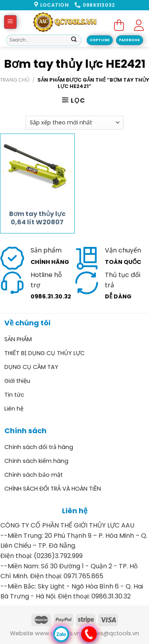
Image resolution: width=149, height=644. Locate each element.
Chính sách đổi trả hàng (39, 447)
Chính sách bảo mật (34, 475)
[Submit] (74, 40)
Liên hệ (14, 409)
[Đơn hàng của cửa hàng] (74, 123)
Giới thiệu (17, 381)
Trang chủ (15, 80)
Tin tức (14, 395)
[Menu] (11, 22)
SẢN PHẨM (18, 339)
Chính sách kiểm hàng (36, 461)
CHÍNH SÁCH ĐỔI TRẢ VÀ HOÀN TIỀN (53, 489)
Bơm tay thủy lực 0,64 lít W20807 (37, 218)
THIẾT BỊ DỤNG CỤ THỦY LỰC (45, 353)
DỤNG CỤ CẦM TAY (31, 367)
